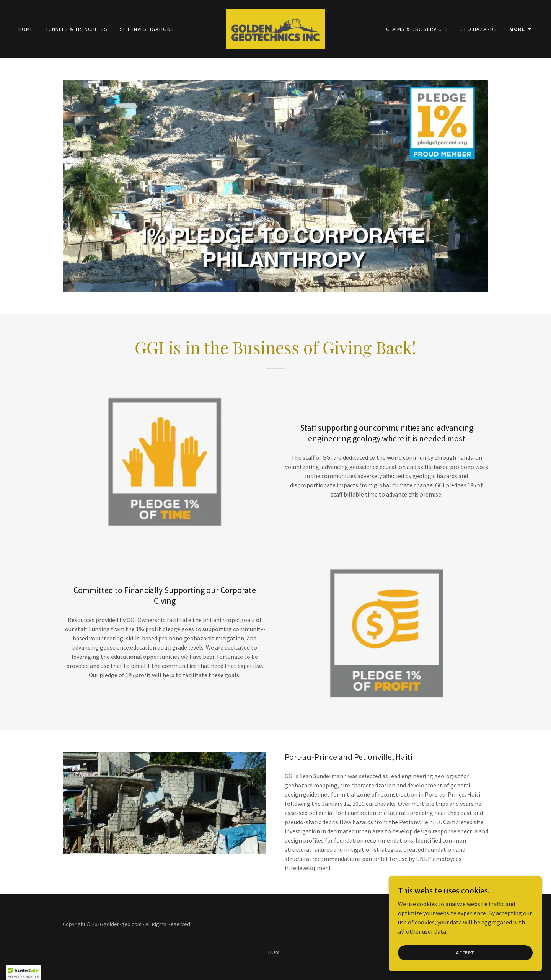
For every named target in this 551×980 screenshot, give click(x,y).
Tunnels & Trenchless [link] (77, 29)
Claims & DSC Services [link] (417, 29)
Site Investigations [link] (147, 29)
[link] (275, 28)
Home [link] (26, 29)
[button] (521, 29)
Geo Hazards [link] (479, 29)
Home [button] (276, 952)
